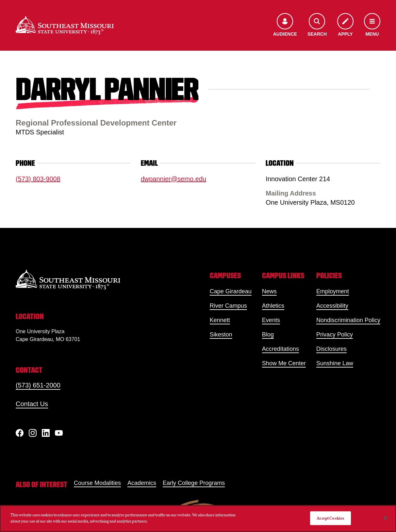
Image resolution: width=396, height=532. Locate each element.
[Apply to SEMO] (345, 25)
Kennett (220, 320)
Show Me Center (284, 363)
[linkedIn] (46, 433)
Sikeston (221, 335)
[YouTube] (59, 433)
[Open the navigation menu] (372, 25)
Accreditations (280, 349)
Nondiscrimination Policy (348, 320)
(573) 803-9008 (38, 179)
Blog (268, 335)
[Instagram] (33, 433)
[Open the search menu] (317, 25)
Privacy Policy (335, 335)
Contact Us (32, 404)
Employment (333, 291)
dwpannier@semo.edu (173, 179)
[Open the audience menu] (285, 25)
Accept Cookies (330, 518)
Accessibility (332, 306)
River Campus (228, 306)
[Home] (65, 25)
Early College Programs (194, 483)
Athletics (273, 306)
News (269, 291)
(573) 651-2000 (38, 385)
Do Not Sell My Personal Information (272, 518)
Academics (142, 483)
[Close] (386, 518)
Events (271, 320)
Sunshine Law (335, 363)
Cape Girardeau (231, 291)
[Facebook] (20, 433)
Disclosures (331, 349)
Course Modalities (97, 483)
